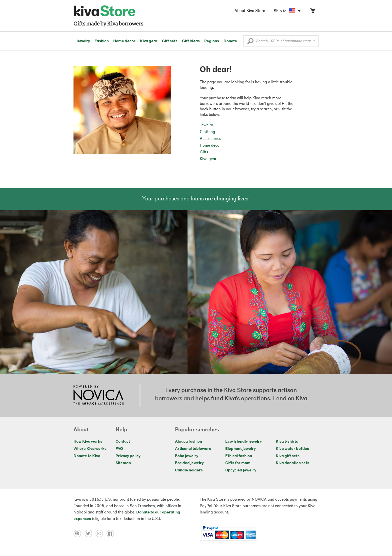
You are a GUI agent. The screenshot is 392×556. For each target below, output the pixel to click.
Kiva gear (149, 41)
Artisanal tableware (193, 449)
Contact (123, 442)
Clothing (207, 132)
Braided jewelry (189, 463)
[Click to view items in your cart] (312, 12)
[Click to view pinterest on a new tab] (79, 533)
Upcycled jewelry (241, 470)
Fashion (102, 41)
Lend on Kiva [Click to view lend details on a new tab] (290, 399)
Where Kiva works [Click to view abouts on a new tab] (90, 449)
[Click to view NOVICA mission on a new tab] (98, 396)
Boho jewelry (187, 456)
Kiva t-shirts (287, 442)
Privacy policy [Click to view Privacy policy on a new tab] (128, 456)
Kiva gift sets (288, 456)
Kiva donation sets (292, 463)
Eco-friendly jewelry (243, 442)
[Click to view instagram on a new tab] (101, 533)
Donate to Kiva (87, 456)
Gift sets (170, 41)
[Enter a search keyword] (281, 41)
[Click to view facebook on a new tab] (111, 533)
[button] (250, 42)
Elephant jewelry (240, 449)
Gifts (204, 152)
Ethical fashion (239, 456)
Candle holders (189, 470)
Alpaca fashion (188, 442)
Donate (230, 41)
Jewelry (83, 41)
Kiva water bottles (292, 449)
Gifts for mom (238, 463)
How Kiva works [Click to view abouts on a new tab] (88, 442)
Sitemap (123, 463)
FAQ (119, 449)
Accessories (210, 139)
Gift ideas (191, 41)
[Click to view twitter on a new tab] (90, 533)
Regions (212, 41)
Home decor (124, 41)
